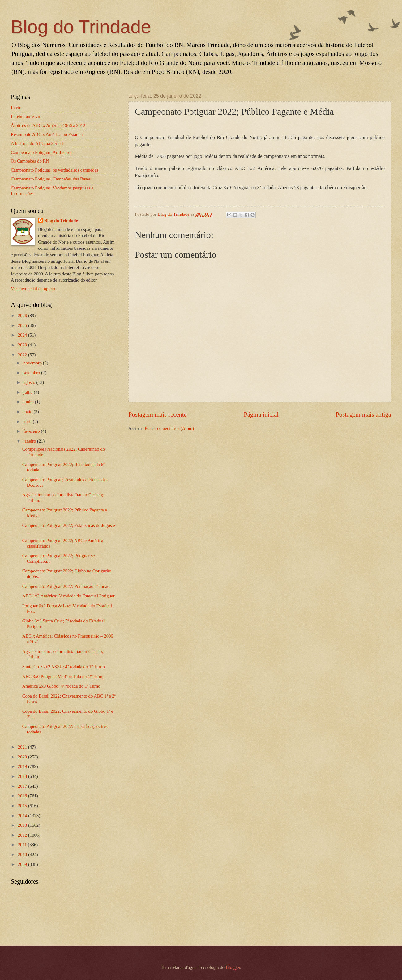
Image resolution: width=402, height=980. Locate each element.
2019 (23, 766)
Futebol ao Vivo (26, 117)
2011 (23, 845)
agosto (30, 382)
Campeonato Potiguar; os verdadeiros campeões (55, 170)
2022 (23, 355)
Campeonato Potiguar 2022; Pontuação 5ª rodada (67, 586)
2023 (23, 345)
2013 (23, 825)
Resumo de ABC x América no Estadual (47, 134)
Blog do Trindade (81, 27)
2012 (23, 835)
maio (28, 412)
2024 (23, 335)
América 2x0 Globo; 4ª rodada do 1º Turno (61, 686)
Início (16, 108)
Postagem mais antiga (363, 414)
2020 (23, 757)
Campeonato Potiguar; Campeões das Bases (51, 179)
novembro (33, 363)
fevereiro (32, 431)
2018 (23, 776)
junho (29, 402)
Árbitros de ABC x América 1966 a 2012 (48, 125)
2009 (23, 864)
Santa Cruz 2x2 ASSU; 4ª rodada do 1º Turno (64, 667)
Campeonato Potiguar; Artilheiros (42, 152)
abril (28, 422)
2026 (23, 316)
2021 (23, 747)
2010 (23, 855)
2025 (23, 325)
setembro (32, 373)
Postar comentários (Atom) (169, 428)
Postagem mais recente (158, 414)
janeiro (30, 441)
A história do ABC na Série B (38, 143)
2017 (23, 786)
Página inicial (261, 414)
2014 (23, 816)
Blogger (233, 967)
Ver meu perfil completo (33, 289)
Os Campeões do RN (30, 161)
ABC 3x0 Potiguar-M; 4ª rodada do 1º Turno (63, 677)
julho (28, 392)
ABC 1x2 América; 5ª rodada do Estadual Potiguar (68, 596)
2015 (23, 806)
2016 (23, 796)
